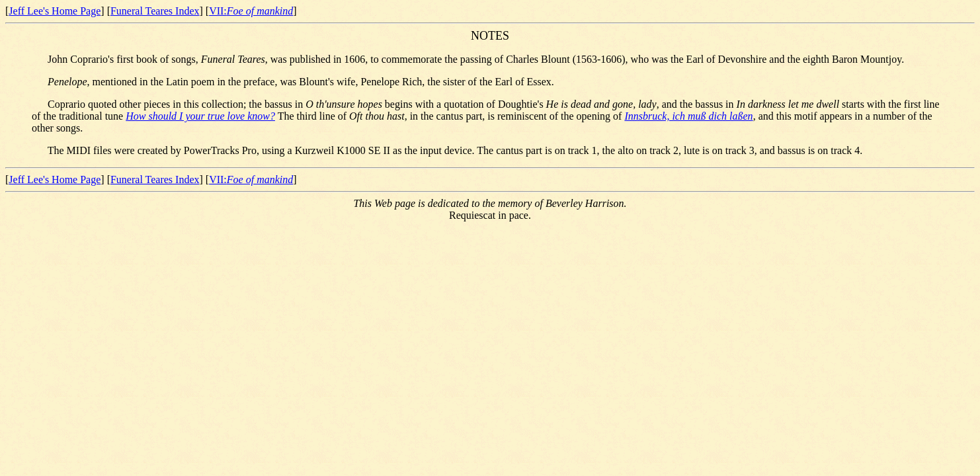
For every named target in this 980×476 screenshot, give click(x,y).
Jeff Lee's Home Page (55, 11)
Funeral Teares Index (155, 11)
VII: (251, 11)
